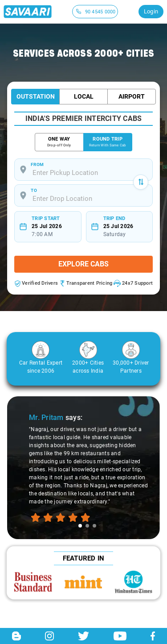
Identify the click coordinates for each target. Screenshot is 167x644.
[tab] (80, 526)
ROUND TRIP (108, 142)
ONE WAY (59, 142)
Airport (132, 96)
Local (84, 96)
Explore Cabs (83, 264)
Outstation (36, 96)
